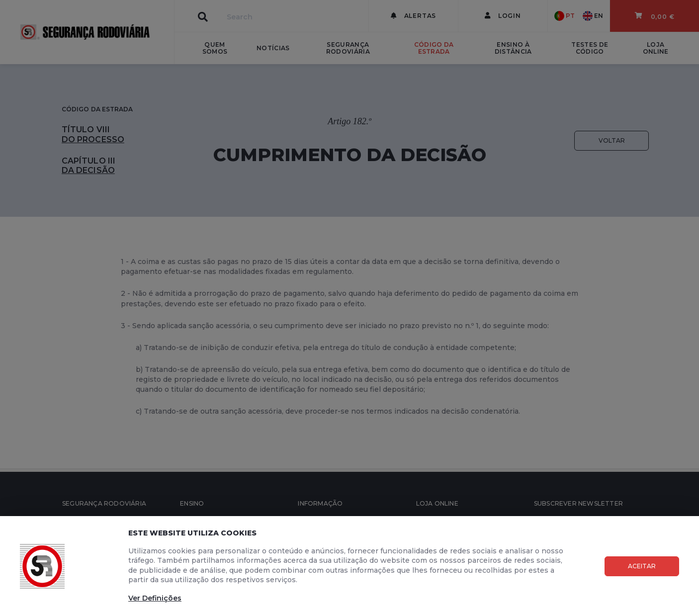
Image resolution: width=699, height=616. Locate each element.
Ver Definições (155, 598)
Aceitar (642, 566)
